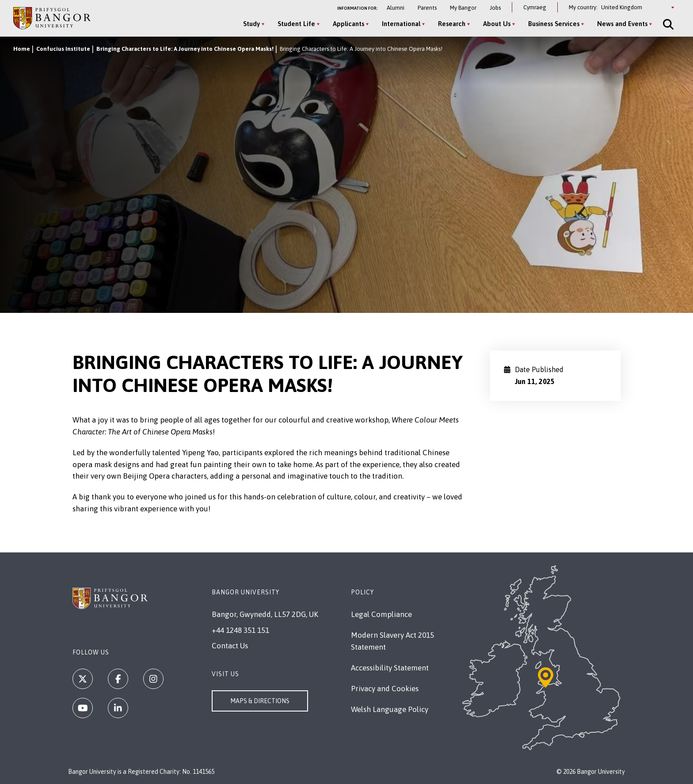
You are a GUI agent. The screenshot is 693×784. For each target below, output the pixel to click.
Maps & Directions (260, 701)
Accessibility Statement (390, 668)
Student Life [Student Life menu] (296, 24)
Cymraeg (535, 7)
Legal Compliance (381, 614)
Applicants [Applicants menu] (348, 24)
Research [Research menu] (452, 24)
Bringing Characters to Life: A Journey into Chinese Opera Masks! (185, 49)
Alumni (396, 8)
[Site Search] (667, 24)
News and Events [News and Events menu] (622, 24)
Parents (427, 8)
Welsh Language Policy (390, 709)
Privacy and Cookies (385, 689)
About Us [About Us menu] (497, 24)
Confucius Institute (63, 49)
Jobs (495, 8)
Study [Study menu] (251, 24)
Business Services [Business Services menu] (554, 24)
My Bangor (463, 8)
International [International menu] (401, 24)
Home (22, 49)
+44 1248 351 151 (240, 630)
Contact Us (230, 646)
